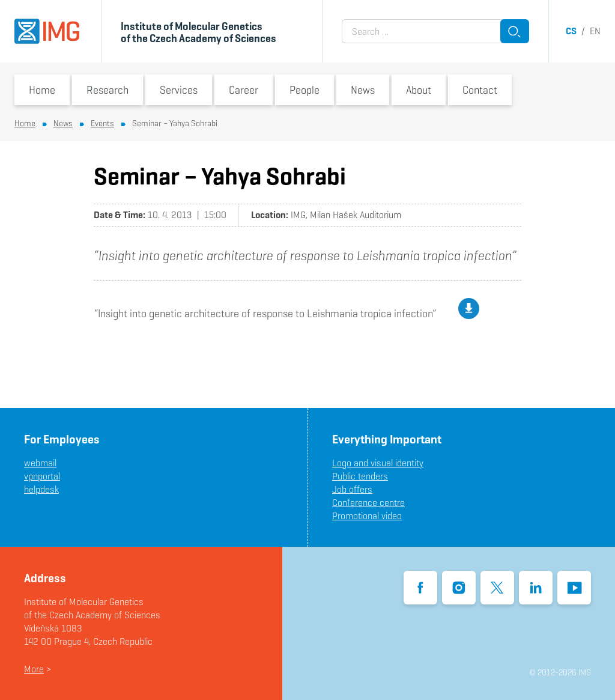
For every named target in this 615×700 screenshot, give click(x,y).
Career (244, 90)
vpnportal (42, 476)
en (595, 31)
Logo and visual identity (378, 463)
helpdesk (41, 489)
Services (179, 90)
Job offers (352, 489)
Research (108, 90)
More (34, 669)
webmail (40, 463)
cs (571, 31)
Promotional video (367, 516)
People (304, 90)
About (419, 90)
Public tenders (360, 476)
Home (42, 90)
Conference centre (368, 503)
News (363, 90)
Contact (480, 90)
